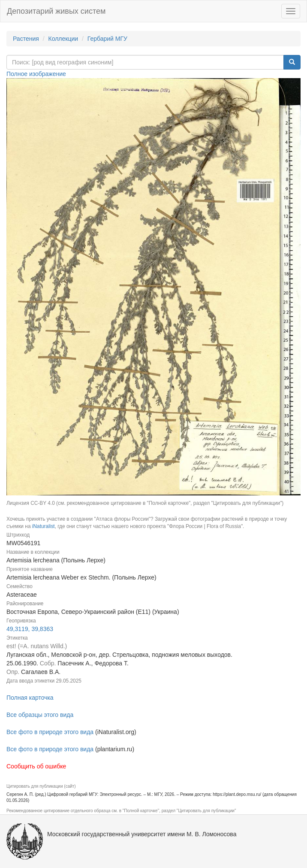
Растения (26, 39)
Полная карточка (30, 698)
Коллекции (63, 39)
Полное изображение (36, 74)
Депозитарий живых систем (56, 11)
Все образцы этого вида (40, 715)
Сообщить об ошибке (36, 766)
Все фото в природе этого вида (50, 732)
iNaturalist (44, 526)
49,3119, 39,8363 (30, 629)
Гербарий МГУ (107, 39)
